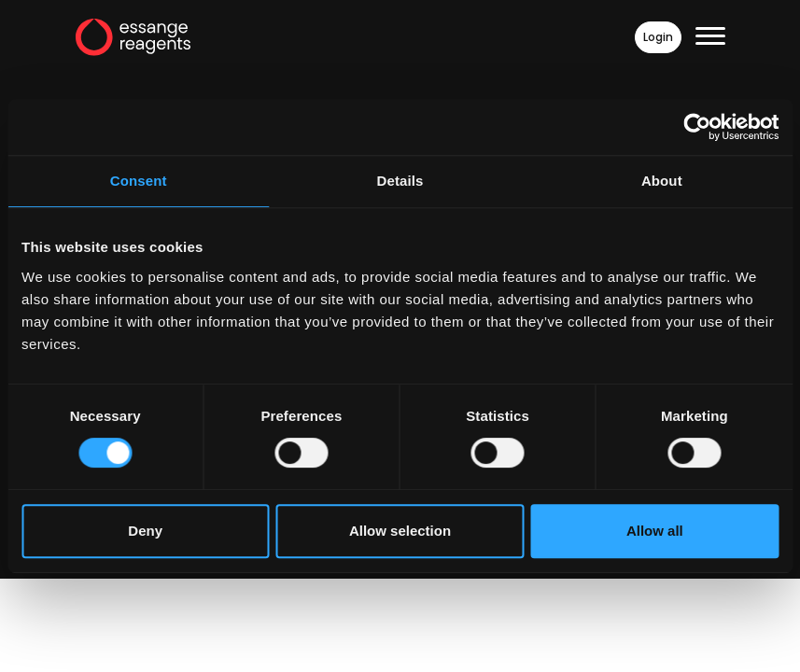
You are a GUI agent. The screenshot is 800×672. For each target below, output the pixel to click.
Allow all (655, 531)
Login (658, 37)
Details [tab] (400, 181)
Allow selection (400, 531)
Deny (145, 531)
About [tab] (662, 181)
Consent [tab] (139, 181)
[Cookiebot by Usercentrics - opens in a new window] (697, 127)
